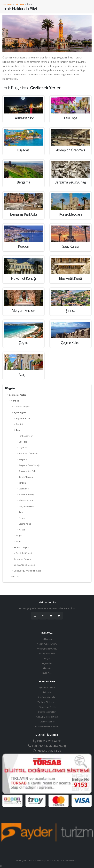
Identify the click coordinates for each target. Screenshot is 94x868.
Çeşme (22, 518)
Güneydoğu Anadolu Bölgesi (28, 571)
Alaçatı (22, 530)
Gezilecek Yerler (17, 395)
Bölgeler (20, 4)
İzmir (19, 430)
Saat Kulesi (24, 489)
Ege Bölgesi (20, 413)
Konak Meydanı (26, 477)
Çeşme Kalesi (25, 524)
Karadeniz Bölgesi (22, 559)
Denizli (20, 424)
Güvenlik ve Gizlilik (47, 707)
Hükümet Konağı (27, 495)
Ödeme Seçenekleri (47, 712)
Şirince (22, 512)
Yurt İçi (15, 401)
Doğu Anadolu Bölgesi (24, 565)
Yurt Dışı (15, 577)
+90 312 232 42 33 (47, 741)
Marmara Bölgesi (22, 407)
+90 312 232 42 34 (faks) (47, 746)
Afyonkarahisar (23, 418)
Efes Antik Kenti (26, 500)
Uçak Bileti (47, 663)
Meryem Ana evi (26, 506)
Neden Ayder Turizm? (47, 644)
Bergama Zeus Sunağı (29, 465)
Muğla (19, 536)
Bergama (23, 459)
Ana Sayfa (7, 4)
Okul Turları (47, 692)
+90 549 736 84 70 (47, 751)
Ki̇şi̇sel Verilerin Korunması (47, 727)
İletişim (47, 659)
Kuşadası (23, 448)
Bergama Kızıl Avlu (27, 471)
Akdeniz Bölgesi (21, 547)
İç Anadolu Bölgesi (23, 553)
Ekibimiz (47, 668)
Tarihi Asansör (26, 436)
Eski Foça (23, 442)
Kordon (22, 483)
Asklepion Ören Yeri (28, 454)
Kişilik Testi (47, 673)
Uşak (18, 541)
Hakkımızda (47, 639)
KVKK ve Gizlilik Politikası (47, 717)
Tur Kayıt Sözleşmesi (47, 702)
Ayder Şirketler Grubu (47, 649)
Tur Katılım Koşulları (47, 697)
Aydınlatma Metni (47, 688)
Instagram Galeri (47, 654)
